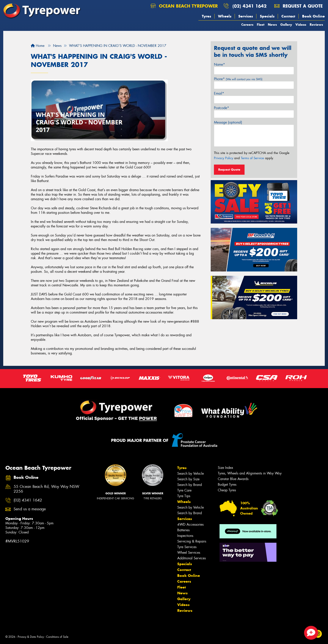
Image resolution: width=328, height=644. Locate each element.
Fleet (261, 25)
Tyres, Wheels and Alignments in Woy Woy (250, 473)
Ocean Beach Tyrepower (184, 6)
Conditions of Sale (57, 637)
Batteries (183, 530)
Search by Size (188, 479)
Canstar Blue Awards (233, 479)
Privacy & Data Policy (31, 637)
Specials (267, 16)
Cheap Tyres (227, 490)
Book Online (313, 16)
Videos (301, 25)
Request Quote (229, 170)
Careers (247, 25)
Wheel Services (189, 553)
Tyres (206, 16)
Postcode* (221, 108)
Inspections (185, 536)
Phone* (238, 79)
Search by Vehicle (191, 473)
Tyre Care (184, 490)
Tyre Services (187, 547)
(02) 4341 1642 (250, 6)
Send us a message (30, 509)
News (272, 25)
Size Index (225, 468)
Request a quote (298, 6)
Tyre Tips (184, 496)
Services (246, 16)
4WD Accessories (190, 524)
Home (38, 46)
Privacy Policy (224, 158)
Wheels (225, 16)
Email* (219, 93)
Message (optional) (228, 122)
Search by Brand (190, 485)
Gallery (286, 25)
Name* (219, 64)
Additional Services (191, 558)
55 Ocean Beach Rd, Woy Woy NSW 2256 (46, 489)
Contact (288, 16)
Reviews (316, 25)
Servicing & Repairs (192, 541)
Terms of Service (252, 158)
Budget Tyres (227, 485)
